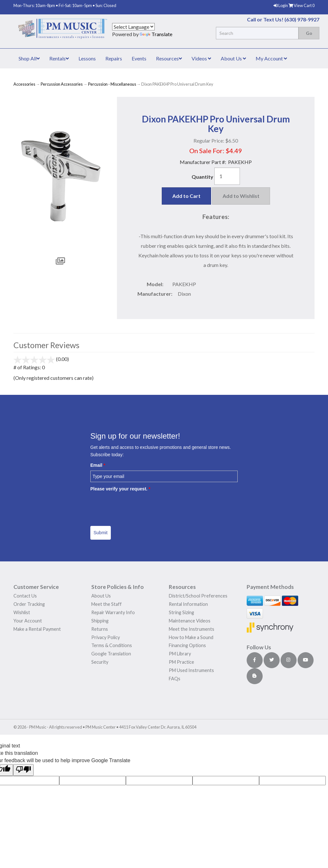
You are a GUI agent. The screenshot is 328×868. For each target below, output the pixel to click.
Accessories (24, 84)
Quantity (202, 177)
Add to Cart (186, 196)
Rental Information (188, 604)
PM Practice (181, 662)
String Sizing (181, 612)
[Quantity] (227, 176)
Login (281, 5)
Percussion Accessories (62, 84)
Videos (201, 58)
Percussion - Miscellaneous (112, 84)
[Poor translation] (23, 770)
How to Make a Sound (191, 637)
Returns (100, 629)
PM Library (180, 654)
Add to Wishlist (241, 196)
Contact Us (25, 596)
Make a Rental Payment (37, 629)
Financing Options (187, 645)
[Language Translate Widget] (133, 27)
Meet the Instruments (192, 629)
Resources (169, 58)
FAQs (175, 679)
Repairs (114, 58)
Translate (156, 34)
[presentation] (139, 506)
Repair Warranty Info (113, 612)
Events (139, 58)
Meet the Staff (107, 604)
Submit (101, 533)
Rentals (59, 58)
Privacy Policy (106, 637)
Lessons (87, 58)
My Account (271, 58)
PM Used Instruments (191, 670)
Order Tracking (29, 604)
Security (100, 662)
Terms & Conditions (112, 645)
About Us (233, 58)
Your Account (28, 621)
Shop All (29, 58)
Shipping (100, 621)
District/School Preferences (198, 596)
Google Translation (111, 654)
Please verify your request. (120, 489)
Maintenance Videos (190, 621)
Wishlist (22, 612)
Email (98, 465)
